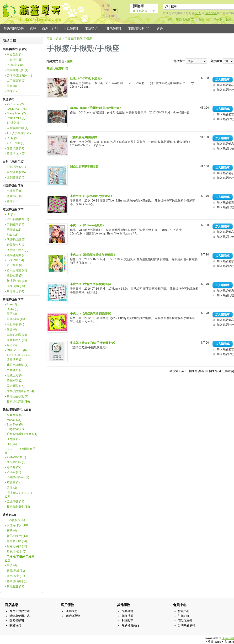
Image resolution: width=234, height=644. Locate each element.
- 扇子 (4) (11, 565)
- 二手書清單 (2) (15, 81)
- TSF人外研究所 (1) (18, 133)
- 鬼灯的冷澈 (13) (16, 335)
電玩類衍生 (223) (13, 209)
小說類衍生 (71, 29)
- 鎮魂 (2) (11, 488)
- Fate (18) (12, 235)
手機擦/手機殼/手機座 (78, 39)
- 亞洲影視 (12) (15, 501)
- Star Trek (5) (14, 425)
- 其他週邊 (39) (15, 586)
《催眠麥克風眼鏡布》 (84, 137)
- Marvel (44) (13, 420)
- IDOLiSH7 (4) (14, 260)
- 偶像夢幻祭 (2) (15, 240)
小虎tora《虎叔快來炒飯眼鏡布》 (91, 314)
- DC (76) (11, 444)
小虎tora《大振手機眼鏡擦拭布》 (91, 284)
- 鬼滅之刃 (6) (14, 375)
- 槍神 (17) (12, 91)
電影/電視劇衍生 (139, 29)
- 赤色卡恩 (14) (15, 148)
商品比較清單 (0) (57, 69)
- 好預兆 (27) (13, 467)
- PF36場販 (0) (14, 65)
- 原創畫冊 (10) (15, 177)
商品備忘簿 (185, 621)
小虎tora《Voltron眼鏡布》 (88, 225)
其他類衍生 (114, 29)
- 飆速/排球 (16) (15, 319)
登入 (198, 13)
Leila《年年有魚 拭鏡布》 (87, 79)
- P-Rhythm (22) (15, 104)
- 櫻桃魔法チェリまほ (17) (19, 495)
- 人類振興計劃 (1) (17, 128)
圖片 (70, 61)
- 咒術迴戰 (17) (15, 386)
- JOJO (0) (12, 309)
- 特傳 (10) (12, 201)
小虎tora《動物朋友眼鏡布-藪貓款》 (93, 255)
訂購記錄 (184, 616)
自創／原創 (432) (13, 162)
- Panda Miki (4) (15, 118)
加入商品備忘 (225, 85)
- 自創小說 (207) (15, 167)
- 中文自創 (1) (14, 54)
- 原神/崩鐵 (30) (15, 286)
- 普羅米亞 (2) (14, 381)
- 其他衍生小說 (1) (17, 396)
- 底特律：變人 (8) (17, 250)
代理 (33, 29)
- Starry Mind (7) (15, 113)
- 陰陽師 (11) (13, 230)
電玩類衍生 (93, 29)
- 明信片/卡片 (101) (17, 525)
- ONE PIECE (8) (16, 350)
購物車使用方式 (20, 616)
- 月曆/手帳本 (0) (16, 552)
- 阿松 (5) (11, 345)
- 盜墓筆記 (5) (14, 196)
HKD (112, 16)
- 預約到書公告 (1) (17, 70)
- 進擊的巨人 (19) (16, 340)
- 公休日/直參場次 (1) (19, 75)
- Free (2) (11, 304)
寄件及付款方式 (20, 611)
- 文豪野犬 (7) (14, 370)
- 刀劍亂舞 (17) (15, 224)
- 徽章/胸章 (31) (15, 576)
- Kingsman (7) (14, 429)
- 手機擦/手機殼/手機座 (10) (20, 559)
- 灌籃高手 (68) (15, 324)
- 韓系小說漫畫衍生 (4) (19, 391)
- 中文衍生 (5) (14, 60)
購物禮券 (128, 616)
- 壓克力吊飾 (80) (16, 546)
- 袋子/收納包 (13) (16, 536)
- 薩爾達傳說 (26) (16, 270)
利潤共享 (128, 621)
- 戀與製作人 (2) (15, 245)
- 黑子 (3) (11, 314)
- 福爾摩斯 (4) (14, 415)
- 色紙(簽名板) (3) (16, 581)
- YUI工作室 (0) (15, 143)
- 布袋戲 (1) (12, 482)
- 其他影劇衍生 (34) (17, 507)
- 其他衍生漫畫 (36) (17, 402)
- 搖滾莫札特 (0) (15, 462)
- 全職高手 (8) (14, 191)
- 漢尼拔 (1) (12, 439)
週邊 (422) (9, 515)
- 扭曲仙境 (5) (14, 276)
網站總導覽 (73, 616)
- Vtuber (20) (13, 472)
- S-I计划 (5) (13, 123)
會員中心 (204, 20)
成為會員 (211, 13)
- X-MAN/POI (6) (16, 457)
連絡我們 (71, 611)
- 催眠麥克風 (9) (15, 255)
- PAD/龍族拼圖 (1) (17, 219)
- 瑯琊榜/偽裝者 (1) (17, 477)
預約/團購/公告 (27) (15, 49)
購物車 (218, 20)
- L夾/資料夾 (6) (15, 520)
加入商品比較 (225, 90)
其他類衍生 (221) (13, 299)
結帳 (229, 20)
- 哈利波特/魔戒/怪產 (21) (21, 434)
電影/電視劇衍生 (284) (17, 410)
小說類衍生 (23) (13, 186)
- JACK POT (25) (16, 109)
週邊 (160, 29)
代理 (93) (8, 99)
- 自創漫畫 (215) (15, 172)
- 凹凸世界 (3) (14, 360)
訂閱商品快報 (186, 625)
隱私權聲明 (17, 621)
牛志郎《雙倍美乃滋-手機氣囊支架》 (93, 343)
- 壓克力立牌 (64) (16, 541)
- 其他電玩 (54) (15, 291)
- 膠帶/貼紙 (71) (15, 571)
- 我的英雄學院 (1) (17, 365)
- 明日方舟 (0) (14, 265)
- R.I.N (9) (11, 138)
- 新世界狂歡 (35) (16, 281)
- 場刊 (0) (11, 86)
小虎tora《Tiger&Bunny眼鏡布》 (92, 196)
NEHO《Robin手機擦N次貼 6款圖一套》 (96, 108)
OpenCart (228, 638)
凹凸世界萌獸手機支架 (84, 167)
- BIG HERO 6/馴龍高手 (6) (20, 451)
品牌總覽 (128, 611)
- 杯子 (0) (11, 531)
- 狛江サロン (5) (15, 154)
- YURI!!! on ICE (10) (18, 355)
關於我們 (15, 625)
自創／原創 (50, 29)
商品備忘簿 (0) (185, 20)
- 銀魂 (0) (11, 330)
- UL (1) (10, 214)
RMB (106, 10)
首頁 (169, 20)
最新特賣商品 (130, 625)
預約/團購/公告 (14, 29)
